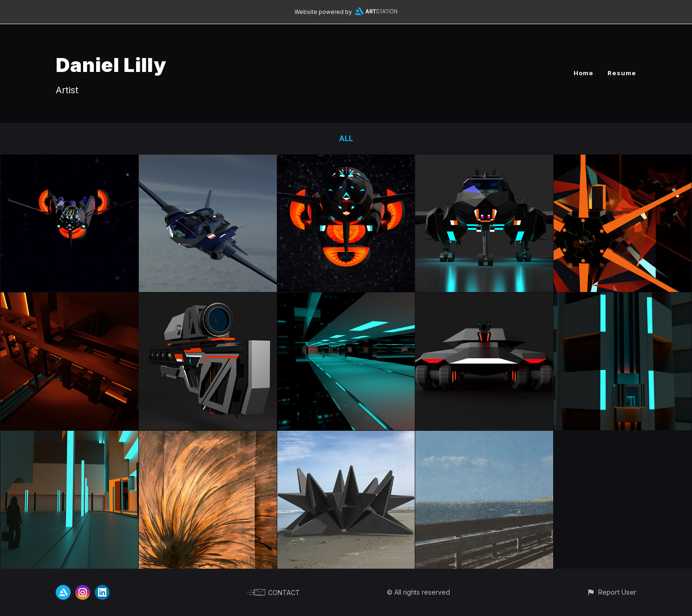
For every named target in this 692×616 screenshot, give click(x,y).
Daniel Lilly (111, 65)
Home (584, 73)
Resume (622, 73)
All (346, 138)
